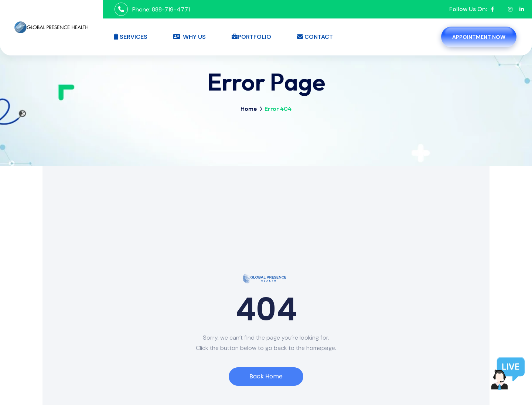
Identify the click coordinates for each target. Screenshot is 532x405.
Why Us (190, 37)
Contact (315, 37)
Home (249, 109)
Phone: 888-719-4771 (161, 9)
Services (131, 37)
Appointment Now (479, 37)
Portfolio (251, 37)
